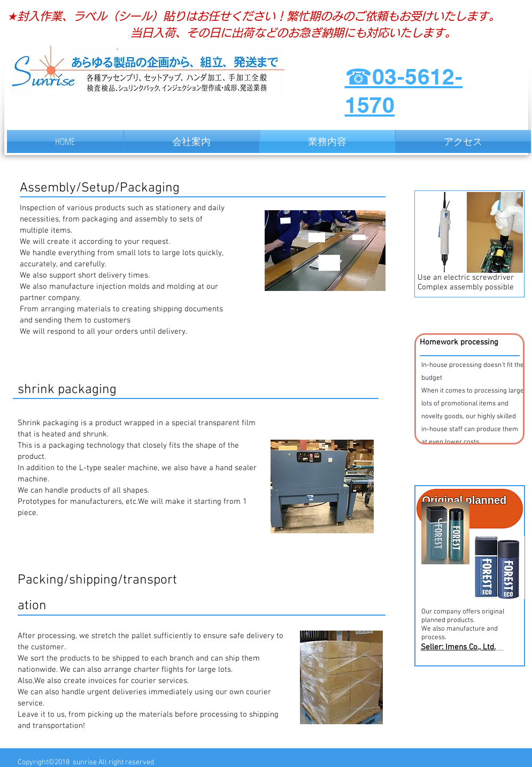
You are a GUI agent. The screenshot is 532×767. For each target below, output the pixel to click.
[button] (469, 389)
